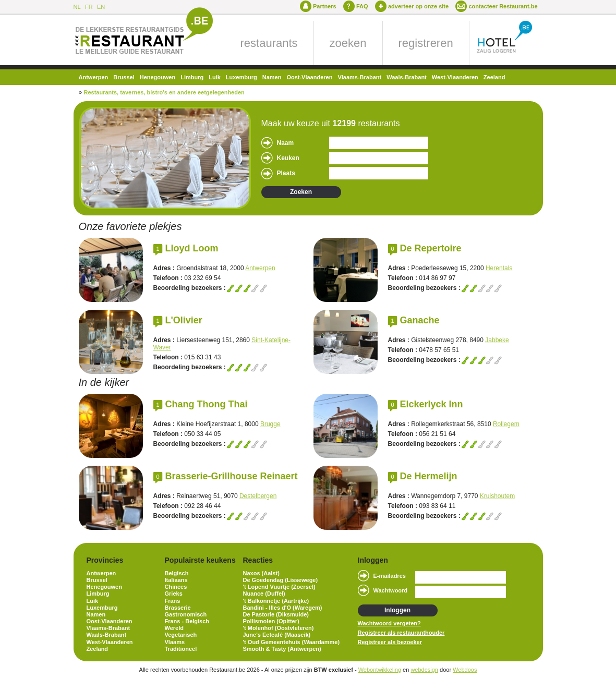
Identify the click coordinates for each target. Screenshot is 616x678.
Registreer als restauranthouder (401, 633)
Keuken (288, 158)
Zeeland (494, 77)
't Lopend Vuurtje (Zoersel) (279, 587)
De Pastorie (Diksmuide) (276, 614)
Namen (272, 77)
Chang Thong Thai (207, 404)
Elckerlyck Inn (432, 404)
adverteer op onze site (418, 6)
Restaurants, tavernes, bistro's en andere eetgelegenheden (164, 92)
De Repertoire (431, 248)
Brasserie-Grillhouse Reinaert (232, 476)
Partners (325, 6)
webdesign (424, 670)
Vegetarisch (181, 635)
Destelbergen (258, 496)
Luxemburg (241, 77)
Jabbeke (497, 340)
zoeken (348, 43)
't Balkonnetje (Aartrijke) (276, 601)
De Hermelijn (429, 476)
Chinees (176, 587)
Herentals (499, 268)
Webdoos (465, 670)
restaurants (269, 43)
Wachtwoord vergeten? (389, 623)
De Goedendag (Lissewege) (281, 580)
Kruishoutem (497, 496)
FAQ (362, 6)
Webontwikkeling (380, 670)
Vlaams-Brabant (359, 77)
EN (101, 7)
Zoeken (301, 192)
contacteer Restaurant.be (503, 6)
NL (77, 7)
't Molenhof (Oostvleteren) (279, 628)
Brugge (270, 424)
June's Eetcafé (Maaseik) (277, 635)
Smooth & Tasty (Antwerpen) (282, 649)
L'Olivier (184, 320)
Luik (215, 77)
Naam (286, 143)
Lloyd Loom (192, 248)
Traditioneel (181, 649)
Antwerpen (94, 77)
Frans (173, 601)
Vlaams (175, 642)
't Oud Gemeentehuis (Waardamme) (292, 642)
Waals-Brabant (407, 77)
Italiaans (176, 580)
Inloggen (397, 610)
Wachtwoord (391, 590)
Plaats (286, 173)
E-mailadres (390, 576)
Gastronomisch (186, 614)
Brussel (124, 77)
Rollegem (506, 424)
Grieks (174, 594)
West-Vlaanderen (455, 77)
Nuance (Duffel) (264, 594)
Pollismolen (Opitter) (271, 621)
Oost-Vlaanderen (309, 77)
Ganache (420, 320)
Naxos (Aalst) (261, 573)
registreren (426, 43)
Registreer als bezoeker (390, 642)
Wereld (174, 628)
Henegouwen (158, 77)
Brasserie (178, 608)
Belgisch (177, 573)
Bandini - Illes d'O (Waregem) (283, 608)
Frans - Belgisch (187, 621)
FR (89, 7)
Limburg (192, 77)
